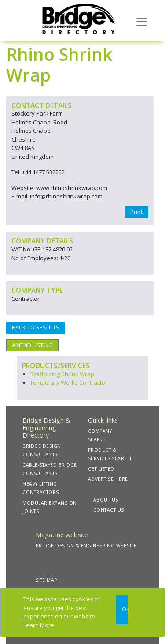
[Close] (122, 610)
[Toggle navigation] (142, 21)
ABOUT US (106, 500)
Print (136, 212)
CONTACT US (109, 510)
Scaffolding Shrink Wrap (62, 374)
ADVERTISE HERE (108, 479)
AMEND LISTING (32, 345)
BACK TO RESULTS (36, 327)
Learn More (39, 625)
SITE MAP (46, 580)
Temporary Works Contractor (69, 382)
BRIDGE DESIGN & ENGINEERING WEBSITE (86, 546)
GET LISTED (101, 469)
